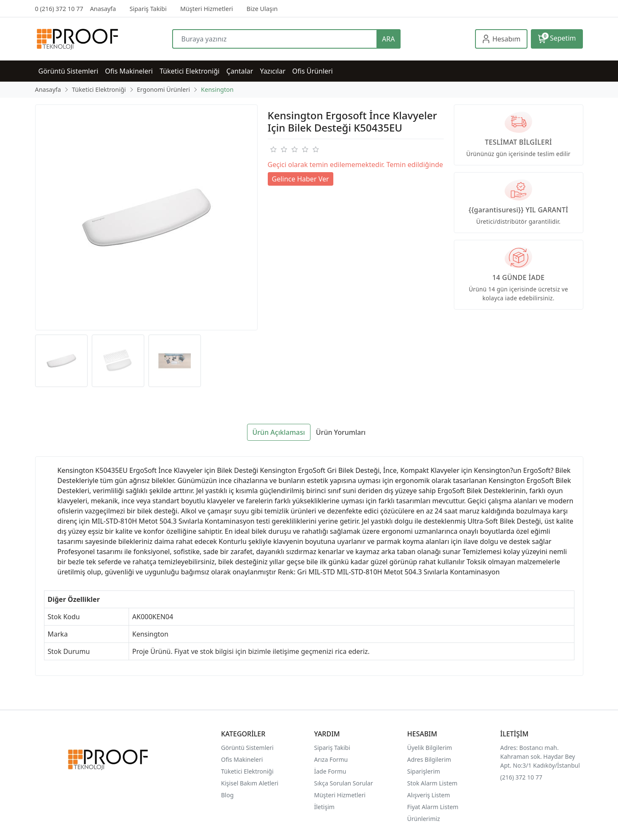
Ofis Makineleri (242, 759)
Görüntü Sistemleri (247, 748)
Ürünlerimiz (424, 819)
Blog (228, 795)
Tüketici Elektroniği (247, 771)
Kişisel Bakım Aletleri (250, 783)
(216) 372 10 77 (521, 777)
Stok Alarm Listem (433, 783)
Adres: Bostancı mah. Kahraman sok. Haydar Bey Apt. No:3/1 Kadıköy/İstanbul (540, 756)
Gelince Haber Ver (301, 179)
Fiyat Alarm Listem (433, 807)
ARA (388, 39)
